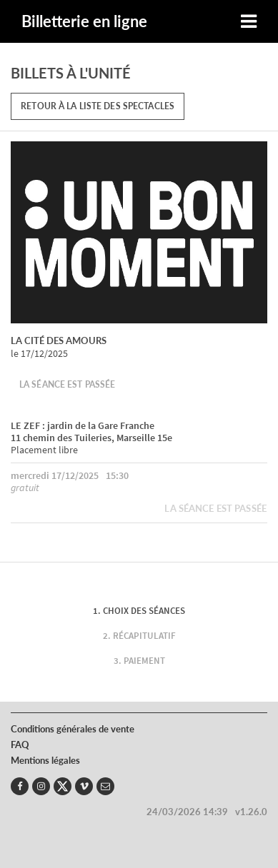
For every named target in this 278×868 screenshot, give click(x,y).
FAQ (20, 745)
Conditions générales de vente (73, 729)
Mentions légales (45, 760)
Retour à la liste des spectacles (98, 106)
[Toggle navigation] (249, 22)
